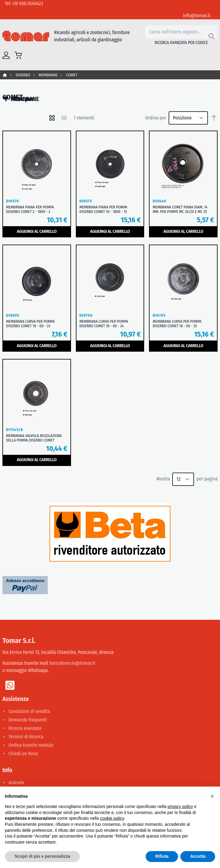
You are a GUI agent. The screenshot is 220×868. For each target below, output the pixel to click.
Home (5, 75)
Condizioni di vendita (29, 711)
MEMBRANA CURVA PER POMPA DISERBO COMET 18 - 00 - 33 (30, 324)
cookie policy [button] (112, 818)
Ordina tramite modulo (31, 745)
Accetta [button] (198, 856)
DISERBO (23, 75)
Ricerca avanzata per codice (181, 43)
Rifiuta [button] (162, 856)
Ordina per (156, 118)
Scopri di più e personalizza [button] (42, 856)
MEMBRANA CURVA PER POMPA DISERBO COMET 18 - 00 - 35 (177, 324)
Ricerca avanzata (25, 728)
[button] (212, 796)
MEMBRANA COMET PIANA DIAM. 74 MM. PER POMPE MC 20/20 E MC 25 (180, 209)
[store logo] (26, 36)
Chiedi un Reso (23, 754)
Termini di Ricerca (26, 737)
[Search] (212, 36)
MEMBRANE (48, 75)
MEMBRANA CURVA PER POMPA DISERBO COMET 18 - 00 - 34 (104, 324)
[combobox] (181, 32)
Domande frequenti (28, 720)
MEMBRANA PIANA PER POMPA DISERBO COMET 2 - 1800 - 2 (30, 209)
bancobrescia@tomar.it (72, 663)
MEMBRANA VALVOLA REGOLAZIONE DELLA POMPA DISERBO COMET (34, 438)
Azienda (16, 782)
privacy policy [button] (180, 806)
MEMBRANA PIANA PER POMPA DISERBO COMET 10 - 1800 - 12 (103, 209)
